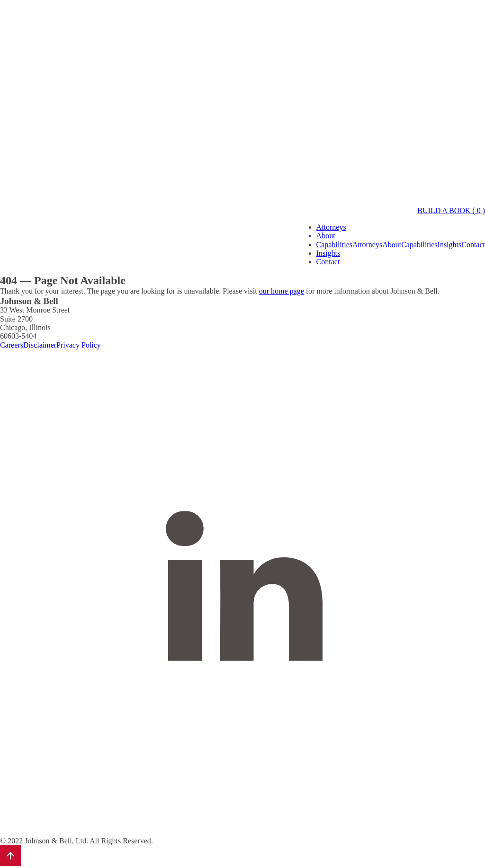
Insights (328, 253)
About (326, 236)
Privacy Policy (79, 345)
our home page (282, 291)
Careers (12, 345)
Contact (328, 262)
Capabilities (334, 245)
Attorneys (331, 227)
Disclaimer (40, 345)
